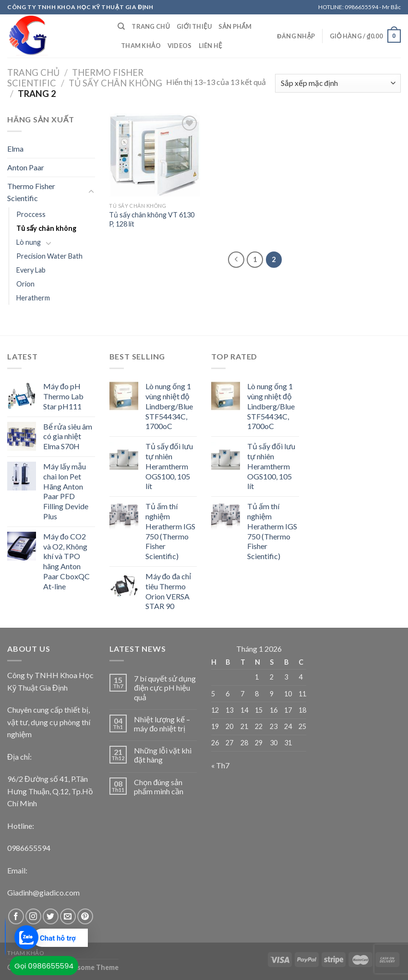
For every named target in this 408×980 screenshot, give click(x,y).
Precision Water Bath (49, 256)
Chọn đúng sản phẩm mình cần (159, 787)
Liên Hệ (210, 46)
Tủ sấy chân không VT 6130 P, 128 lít (152, 219)
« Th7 (220, 765)
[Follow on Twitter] (51, 916)
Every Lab (31, 270)
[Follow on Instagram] (33, 916)
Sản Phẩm (235, 26)
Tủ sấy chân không (115, 83)
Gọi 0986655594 (44, 966)
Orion (25, 284)
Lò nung (29, 242)
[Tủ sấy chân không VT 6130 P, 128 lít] (155, 155)
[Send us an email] (68, 916)
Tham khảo (141, 46)
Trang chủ (151, 26)
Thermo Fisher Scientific (31, 192)
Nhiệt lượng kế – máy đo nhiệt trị (162, 724)
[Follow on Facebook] (16, 916)
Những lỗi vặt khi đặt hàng (163, 755)
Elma (15, 149)
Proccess (31, 214)
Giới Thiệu (194, 26)
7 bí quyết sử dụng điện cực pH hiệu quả (165, 687)
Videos (180, 46)
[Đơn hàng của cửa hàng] (338, 83)
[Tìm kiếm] (121, 26)
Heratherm (33, 298)
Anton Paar (26, 167)
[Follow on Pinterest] (85, 916)
